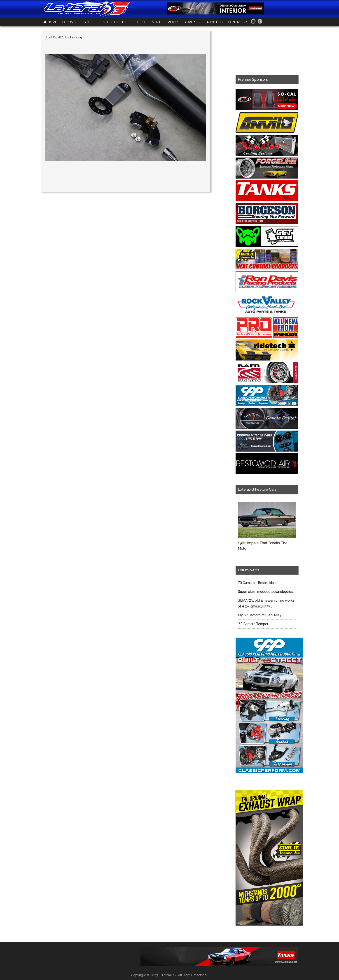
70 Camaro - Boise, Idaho (258, 583)
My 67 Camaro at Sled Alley (260, 615)
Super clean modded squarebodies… (267, 592)
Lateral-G (169, 975)
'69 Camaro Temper (253, 624)
